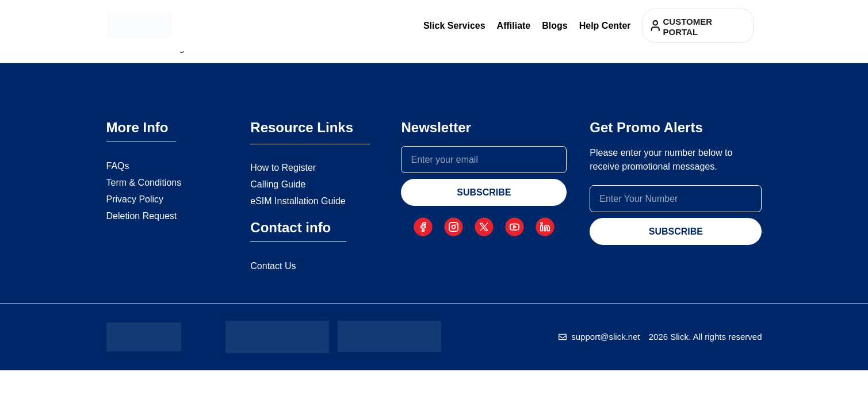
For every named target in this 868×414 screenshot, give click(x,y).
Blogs (555, 26)
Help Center (605, 26)
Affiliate (514, 26)
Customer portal (688, 27)
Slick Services (454, 26)
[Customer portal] (655, 26)
